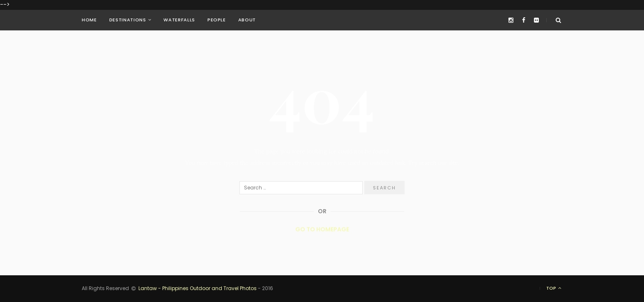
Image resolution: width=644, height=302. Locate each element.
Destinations (128, 20)
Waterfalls (179, 20)
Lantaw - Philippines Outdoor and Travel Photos (198, 288)
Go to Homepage (322, 229)
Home (89, 20)
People (217, 20)
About (247, 20)
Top (554, 288)
